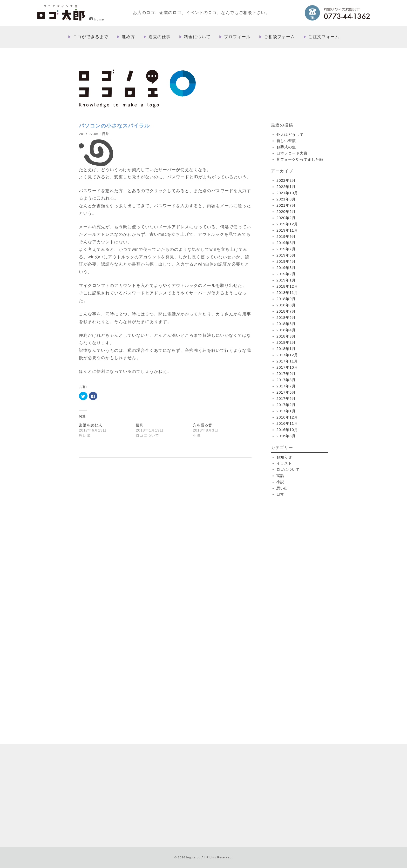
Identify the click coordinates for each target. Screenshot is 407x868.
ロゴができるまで (91, 37)
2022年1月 (286, 187)
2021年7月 (286, 205)
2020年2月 (286, 218)
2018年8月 (286, 305)
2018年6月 (286, 318)
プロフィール (237, 37)
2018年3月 (286, 336)
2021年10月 (287, 193)
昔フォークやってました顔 (300, 159)
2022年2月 (286, 180)
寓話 (280, 476)
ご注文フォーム (324, 37)
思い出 (282, 488)
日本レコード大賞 (292, 153)
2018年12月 (287, 286)
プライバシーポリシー (301, 792)
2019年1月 (286, 280)
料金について (197, 37)
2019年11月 (287, 230)
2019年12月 (287, 224)
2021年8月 (286, 199)
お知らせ (284, 457)
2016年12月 (287, 417)
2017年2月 (286, 405)
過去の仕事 (160, 37)
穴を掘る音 (203, 425)
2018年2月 (286, 342)
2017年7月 (286, 386)
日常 (106, 134)
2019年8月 (286, 243)
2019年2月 (286, 274)
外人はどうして (290, 134)
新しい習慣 (286, 141)
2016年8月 (286, 436)
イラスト (284, 463)
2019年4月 (286, 261)
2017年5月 (286, 399)
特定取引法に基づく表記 (262, 792)
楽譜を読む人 (91, 425)
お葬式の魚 (286, 147)
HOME (207, 742)
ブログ (235, 792)
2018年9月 (286, 299)
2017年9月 (286, 374)
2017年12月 (287, 355)
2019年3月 (286, 268)
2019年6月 (286, 255)
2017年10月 (287, 367)
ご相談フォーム (279, 37)
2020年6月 (286, 212)
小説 (280, 482)
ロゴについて (288, 469)
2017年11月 (287, 361)
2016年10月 (287, 430)
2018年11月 (287, 293)
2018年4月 (286, 330)
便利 (140, 425)
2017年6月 (286, 392)
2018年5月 (286, 324)
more (128, 684)
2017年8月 (286, 380)
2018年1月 (286, 349)
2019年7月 (286, 249)
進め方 (128, 37)
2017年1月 (286, 411)
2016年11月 (287, 423)
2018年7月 (286, 311)
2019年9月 (286, 237)
